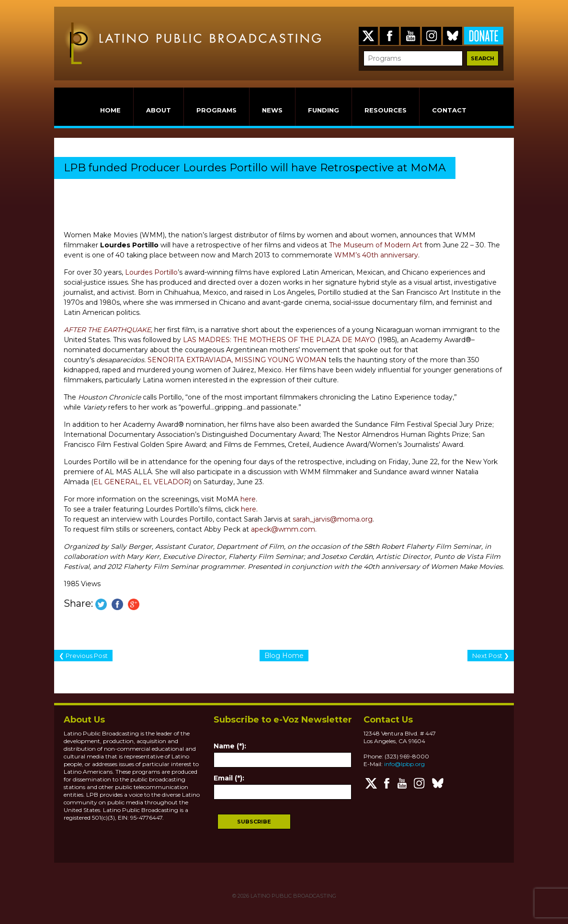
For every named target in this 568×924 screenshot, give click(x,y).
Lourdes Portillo (151, 272)
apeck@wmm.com (283, 529)
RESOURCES (386, 110)
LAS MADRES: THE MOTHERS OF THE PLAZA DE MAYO (279, 340)
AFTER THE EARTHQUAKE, (108, 330)
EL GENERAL (116, 482)
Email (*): (229, 778)
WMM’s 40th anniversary (376, 255)
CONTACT (449, 110)
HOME (110, 110)
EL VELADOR (166, 482)
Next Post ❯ (491, 656)
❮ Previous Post (83, 656)
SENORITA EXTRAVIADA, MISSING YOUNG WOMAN (237, 360)
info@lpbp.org (404, 764)
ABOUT (159, 110)
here (248, 499)
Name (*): (230, 746)
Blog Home (284, 656)
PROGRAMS (216, 110)
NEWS (272, 110)
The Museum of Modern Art (376, 245)
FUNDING (324, 110)
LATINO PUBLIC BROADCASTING (293, 896)
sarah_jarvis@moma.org (333, 519)
